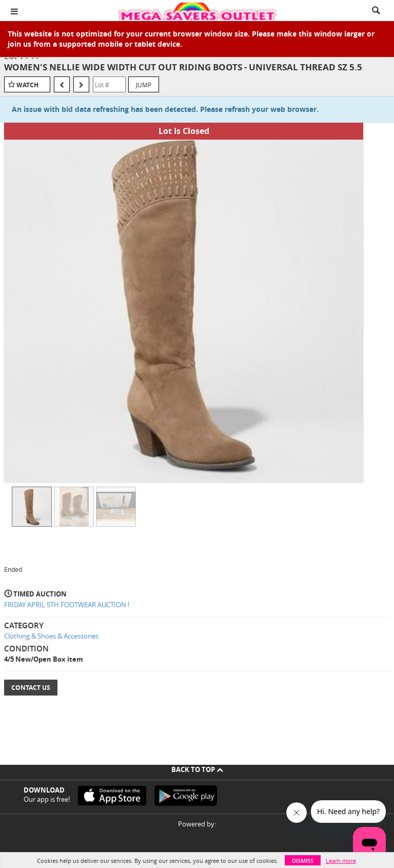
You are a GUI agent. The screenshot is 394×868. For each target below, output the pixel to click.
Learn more (341, 861)
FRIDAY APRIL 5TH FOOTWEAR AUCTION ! (67, 605)
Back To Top (197, 769)
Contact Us (31, 688)
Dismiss (303, 861)
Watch (27, 85)
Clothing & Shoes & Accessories (51, 636)
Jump (144, 85)
